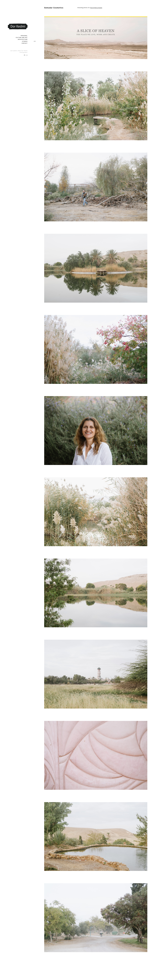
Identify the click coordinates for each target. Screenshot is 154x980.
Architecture (23, 39)
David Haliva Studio (96, 8)
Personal (24, 36)
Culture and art (22, 38)
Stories (25, 41)
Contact (25, 43)
